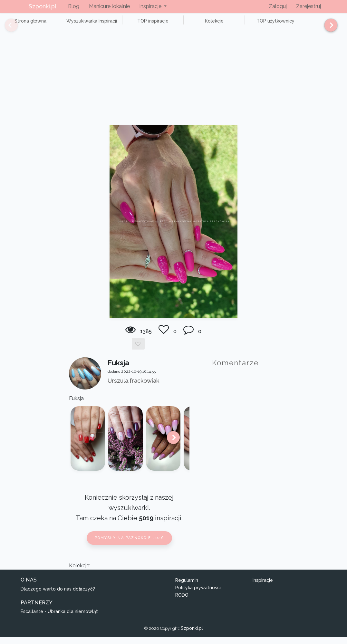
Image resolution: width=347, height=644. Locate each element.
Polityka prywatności (198, 595)
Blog (74, 6)
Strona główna (26, 24)
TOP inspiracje (129, 24)
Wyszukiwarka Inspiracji (77, 24)
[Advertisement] (174, 83)
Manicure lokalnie (109, 6)
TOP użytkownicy (232, 24)
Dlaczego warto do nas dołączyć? (58, 596)
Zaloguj (278, 6)
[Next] (328, 28)
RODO (182, 602)
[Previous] (6, 28)
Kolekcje (180, 24)
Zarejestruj (308, 6)
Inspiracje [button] (151, 6)
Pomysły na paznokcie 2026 (129, 545)
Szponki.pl (43, 6)
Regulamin (187, 587)
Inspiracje (263, 587)
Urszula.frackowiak (133, 388)
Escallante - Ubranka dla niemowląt (59, 619)
